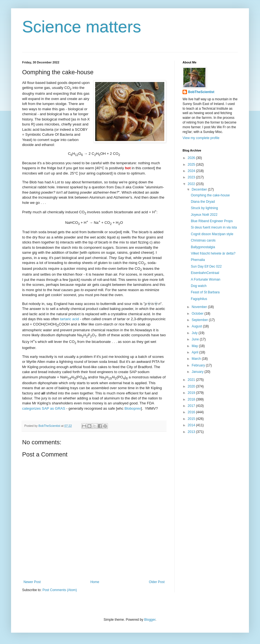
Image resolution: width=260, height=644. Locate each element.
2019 (192, 393)
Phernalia (198, 260)
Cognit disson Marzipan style (212, 234)
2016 (192, 412)
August (197, 326)
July (195, 333)
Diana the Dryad (203, 202)
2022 (192, 184)
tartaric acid (69, 319)
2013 (192, 432)
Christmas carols (203, 240)
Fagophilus (199, 299)
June (196, 339)
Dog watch (199, 286)
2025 (192, 165)
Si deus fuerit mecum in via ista (214, 227)
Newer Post (32, 582)
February (199, 365)
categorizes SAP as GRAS (44, 408)
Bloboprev (133, 408)
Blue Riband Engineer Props (212, 221)
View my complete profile (201, 138)
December (200, 189)
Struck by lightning (204, 208)
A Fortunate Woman (206, 279)
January (198, 372)
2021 (192, 380)
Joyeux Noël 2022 (204, 215)
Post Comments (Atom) (60, 590)
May (195, 346)
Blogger (150, 620)
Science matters (82, 27)
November (200, 307)
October (198, 314)
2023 (192, 177)
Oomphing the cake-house (210, 195)
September (200, 320)
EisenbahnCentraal (205, 273)
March (197, 359)
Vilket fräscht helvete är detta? (213, 253)
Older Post (157, 582)
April (195, 352)
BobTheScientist (201, 92)
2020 (192, 386)
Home (95, 582)
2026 (192, 158)
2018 (192, 399)
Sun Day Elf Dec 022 (206, 266)
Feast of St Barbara (205, 292)
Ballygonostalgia (203, 247)
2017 (192, 406)
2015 (192, 419)
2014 (192, 425)
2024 (192, 171)
